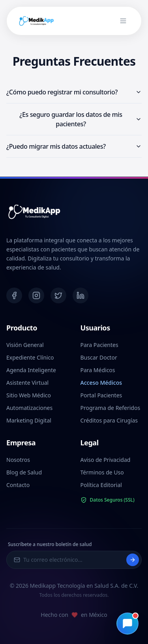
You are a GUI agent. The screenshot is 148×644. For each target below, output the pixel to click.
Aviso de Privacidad (106, 460)
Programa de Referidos (111, 408)
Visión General (25, 345)
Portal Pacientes (101, 395)
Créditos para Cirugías (109, 420)
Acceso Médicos (101, 383)
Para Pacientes (99, 345)
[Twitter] (58, 295)
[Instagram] (36, 295)
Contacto (18, 485)
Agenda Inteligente (31, 370)
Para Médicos (98, 370)
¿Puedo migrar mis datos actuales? (74, 146)
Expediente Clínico (30, 357)
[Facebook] (14, 295)
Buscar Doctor (99, 357)
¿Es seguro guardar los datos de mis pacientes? (81, 119)
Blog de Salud (24, 472)
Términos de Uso (102, 472)
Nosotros (18, 460)
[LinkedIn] (81, 295)
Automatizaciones (29, 408)
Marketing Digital (29, 420)
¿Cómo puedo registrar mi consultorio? (74, 92)
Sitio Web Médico (29, 395)
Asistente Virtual (27, 383)
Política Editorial (101, 485)
